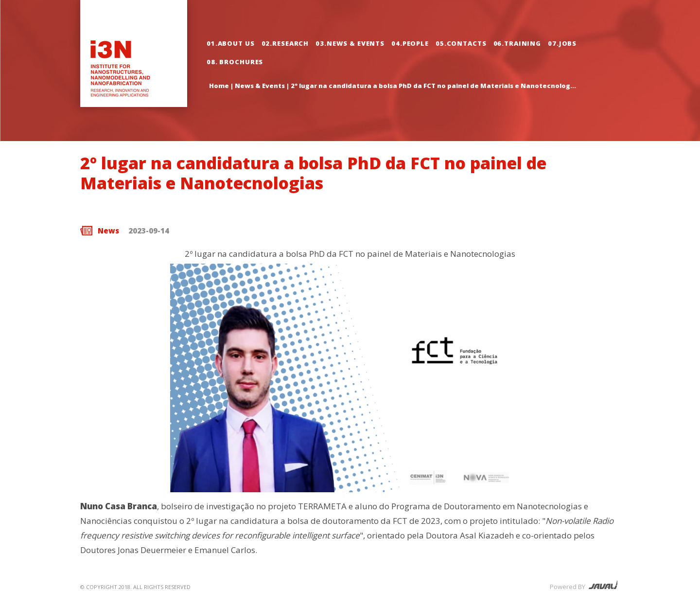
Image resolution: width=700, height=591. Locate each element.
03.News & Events (350, 43)
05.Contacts (461, 43)
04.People (410, 43)
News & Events (260, 86)
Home (219, 86)
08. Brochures (235, 62)
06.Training (517, 43)
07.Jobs (562, 43)
